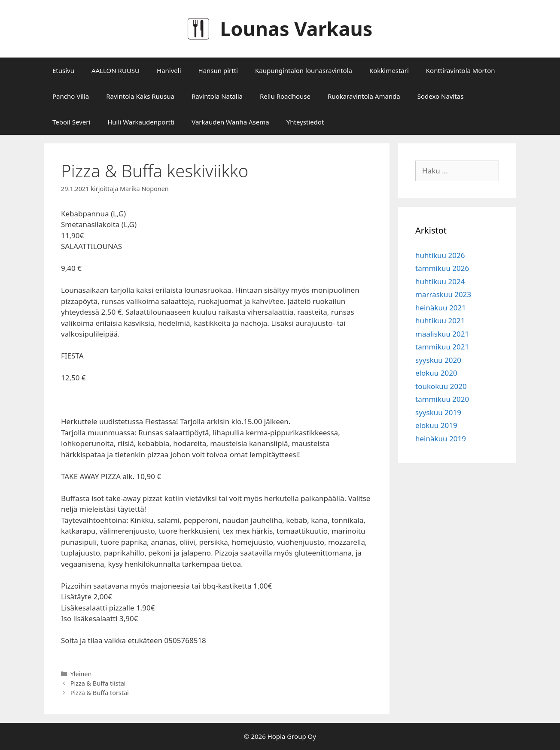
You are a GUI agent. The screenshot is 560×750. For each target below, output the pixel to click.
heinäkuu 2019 (441, 439)
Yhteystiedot (305, 122)
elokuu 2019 (436, 425)
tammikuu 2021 (442, 347)
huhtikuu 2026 (440, 255)
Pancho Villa (71, 96)
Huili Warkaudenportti (141, 122)
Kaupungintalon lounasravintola (304, 70)
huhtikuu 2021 (440, 320)
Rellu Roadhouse (285, 96)
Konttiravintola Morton (461, 70)
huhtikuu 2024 (440, 281)
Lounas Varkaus (296, 29)
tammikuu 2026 (442, 268)
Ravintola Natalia (217, 96)
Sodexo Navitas (441, 96)
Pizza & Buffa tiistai (98, 683)
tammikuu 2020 (442, 399)
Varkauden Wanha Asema (230, 122)
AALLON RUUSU (116, 70)
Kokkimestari (389, 70)
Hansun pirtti (218, 70)
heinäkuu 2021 (441, 308)
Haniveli (169, 70)
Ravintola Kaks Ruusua (140, 96)
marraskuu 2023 (443, 294)
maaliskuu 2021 (442, 334)
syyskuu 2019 (438, 412)
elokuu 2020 (436, 373)
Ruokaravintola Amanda (364, 96)
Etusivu (63, 70)
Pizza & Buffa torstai (100, 693)
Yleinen (81, 674)
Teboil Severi (71, 122)
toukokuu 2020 (441, 386)
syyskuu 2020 (438, 360)
